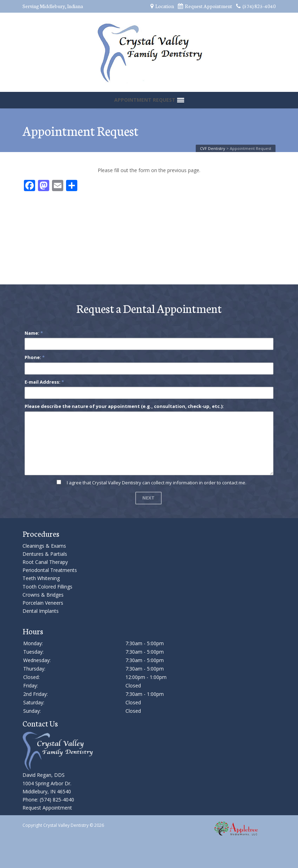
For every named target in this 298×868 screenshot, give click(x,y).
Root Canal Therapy (45, 562)
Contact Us (40, 723)
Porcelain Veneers (43, 603)
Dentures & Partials (45, 554)
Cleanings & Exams (44, 546)
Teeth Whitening (41, 578)
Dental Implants (41, 611)
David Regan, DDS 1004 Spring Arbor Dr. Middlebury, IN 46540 (47, 783)
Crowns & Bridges (43, 595)
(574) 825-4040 (256, 6)
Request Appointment (205, 6)
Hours (33, 631)
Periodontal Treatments (50, 570)
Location (162, 6)
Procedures (41, 533)
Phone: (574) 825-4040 (48, 800)
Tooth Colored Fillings (47, 587)
